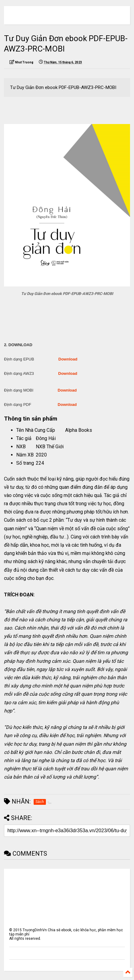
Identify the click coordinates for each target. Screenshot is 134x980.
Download (68, 359)
